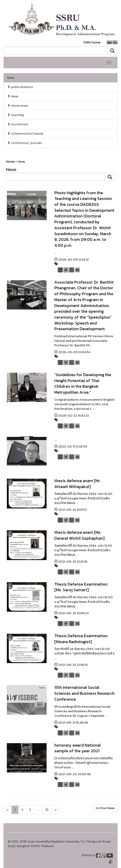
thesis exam (18, 106)
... (38, 810)
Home (10, 162)
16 (47, 810)
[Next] (7, 810)
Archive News (105, 808)
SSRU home (92, 42)
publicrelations (20, 87)
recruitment (18, 124)
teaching (15, 115)
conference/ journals (25, 143)
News (11, 78)
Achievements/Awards (25, 134)
